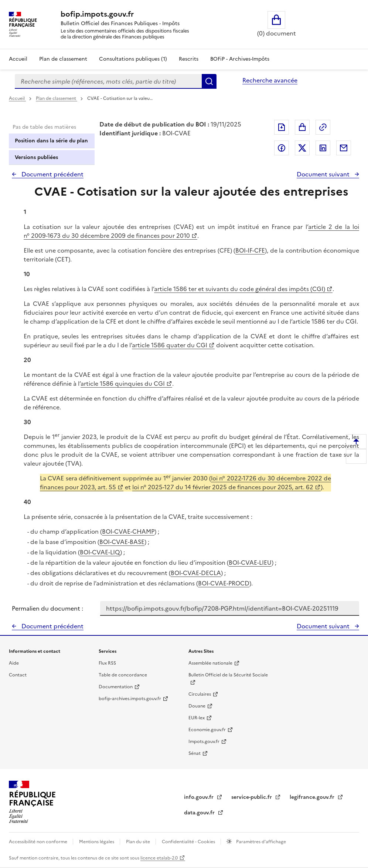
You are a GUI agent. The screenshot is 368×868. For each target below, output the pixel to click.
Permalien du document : (47, 608)
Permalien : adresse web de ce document (323, 127)
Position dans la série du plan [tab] (51, 141)
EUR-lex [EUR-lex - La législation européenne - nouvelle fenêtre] (197, 718)
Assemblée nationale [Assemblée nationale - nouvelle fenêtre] (210, 663)
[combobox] (108, 81)
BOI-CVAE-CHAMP (128, 531)
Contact (18, 675)
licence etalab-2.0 (159, 858)
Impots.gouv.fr (204, 742)
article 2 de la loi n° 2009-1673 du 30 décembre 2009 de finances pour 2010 (191, 231)
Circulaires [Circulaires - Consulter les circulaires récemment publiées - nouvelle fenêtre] (200, 694)
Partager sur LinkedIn (323, 148)
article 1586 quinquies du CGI (123, 384)
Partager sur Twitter (302, 148)
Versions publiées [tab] (36, 157)
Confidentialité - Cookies (189, 842)
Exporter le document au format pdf (282, 127)
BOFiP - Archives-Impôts (240, 59)
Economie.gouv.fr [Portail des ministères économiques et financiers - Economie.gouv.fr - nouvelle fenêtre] (207, 730)
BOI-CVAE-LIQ (100, 552)
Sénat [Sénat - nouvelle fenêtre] (195, 753)
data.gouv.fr (200, 813)
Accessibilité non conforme (39, 842)
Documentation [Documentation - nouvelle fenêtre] (116, 687)
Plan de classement (57, 98)
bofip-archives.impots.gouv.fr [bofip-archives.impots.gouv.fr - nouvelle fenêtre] (130, 699)
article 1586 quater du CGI (170, 345)
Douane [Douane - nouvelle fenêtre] (197, 706)
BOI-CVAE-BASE (122, 542)
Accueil (18, 59)
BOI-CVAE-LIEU (250, 563)
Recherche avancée (270, 80)
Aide (14, 663)
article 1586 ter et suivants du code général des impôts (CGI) (240, 289)
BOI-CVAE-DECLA (196, 573)
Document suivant (324, 174)
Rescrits (189, 59)
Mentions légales (97, 842)
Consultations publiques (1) (133, 59)
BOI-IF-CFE (250, 250)
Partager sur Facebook (282, 148)
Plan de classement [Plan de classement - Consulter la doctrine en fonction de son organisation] (63, 59)
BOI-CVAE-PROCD (224, 583)
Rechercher (209, 81)
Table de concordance (123, 675)
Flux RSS (107, 663)
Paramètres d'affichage (260, 842)
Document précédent (52, 174)
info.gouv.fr (200, 797)
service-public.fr (252, 797)
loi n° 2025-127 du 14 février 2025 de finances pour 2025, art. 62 (223, 487)
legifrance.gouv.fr (313, 797)
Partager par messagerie (344, 148)
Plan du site (139, 842)
